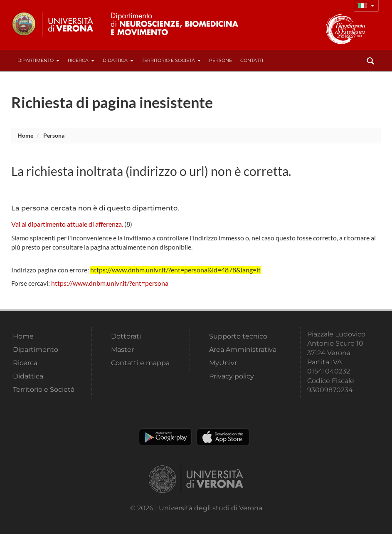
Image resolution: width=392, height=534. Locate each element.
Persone (221, 60)
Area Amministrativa (243, 350)
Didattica (118, 60)
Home (25, 135)
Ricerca (81, 60)
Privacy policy (232, 376)
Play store (165, 437)
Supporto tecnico (238, 336)
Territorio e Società (171, 60)
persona (54, 135)
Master (122, 350)
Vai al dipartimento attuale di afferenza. (67, 224)
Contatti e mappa (140, 363)
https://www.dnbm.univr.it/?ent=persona (110, 283)
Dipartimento (38, 60)
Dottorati (126, 336)
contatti (252, 60)
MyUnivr (223, 363)
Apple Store (223, 437)
